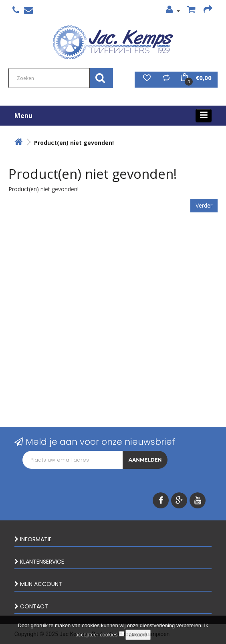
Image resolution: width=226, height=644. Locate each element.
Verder (204, 205)
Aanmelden (145, 460)
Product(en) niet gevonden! (74, 143)
